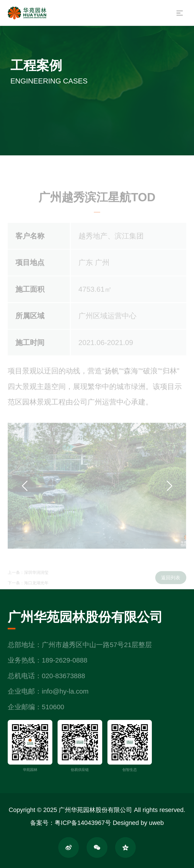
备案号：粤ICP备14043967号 (70, 823)
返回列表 (171, 581)
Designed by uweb (138, 823)
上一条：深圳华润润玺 (28, 576)
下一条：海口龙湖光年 (28, 586)
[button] (25, 491)
